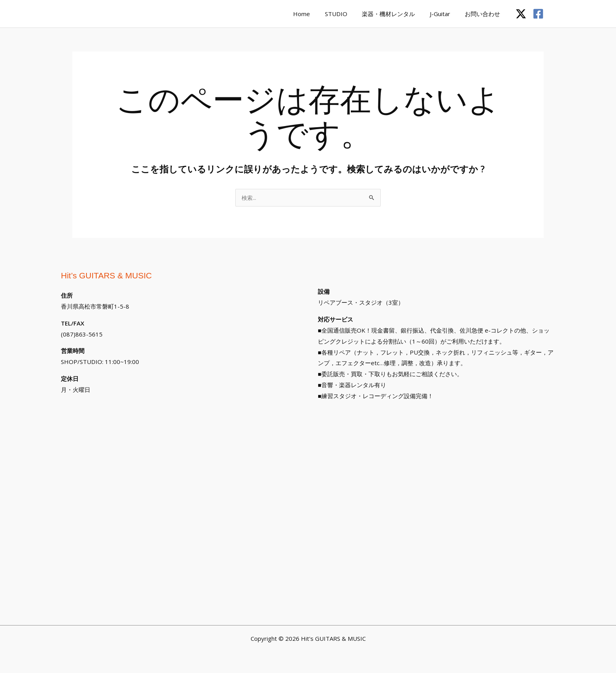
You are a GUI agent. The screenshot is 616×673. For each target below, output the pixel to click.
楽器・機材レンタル (396, 14)
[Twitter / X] (521, 14)
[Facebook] (538, 14)
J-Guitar (444, 14)
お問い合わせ (484, 14)
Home (315, 14)
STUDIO (346, 14)
